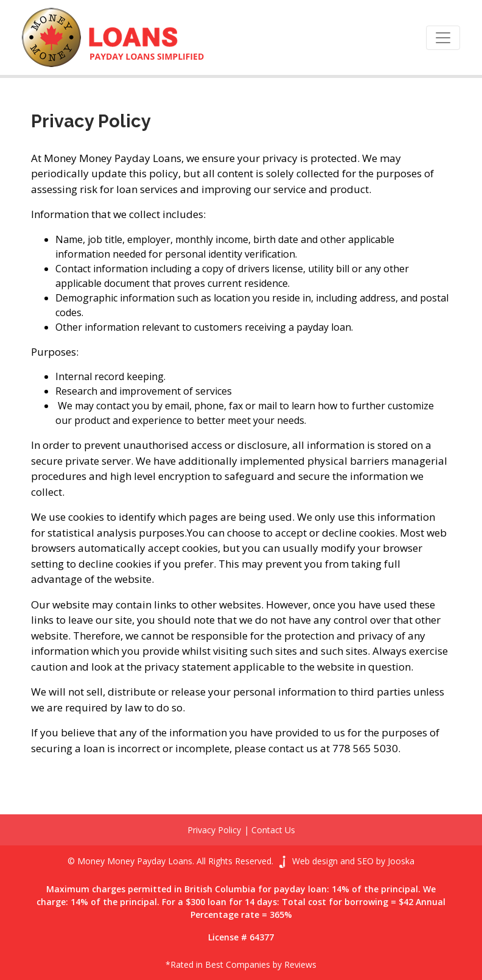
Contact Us (273, 830)
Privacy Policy (214, 830)
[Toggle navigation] (443, 38)
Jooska (401, 861)
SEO (365, 861)
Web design (315, 861)
